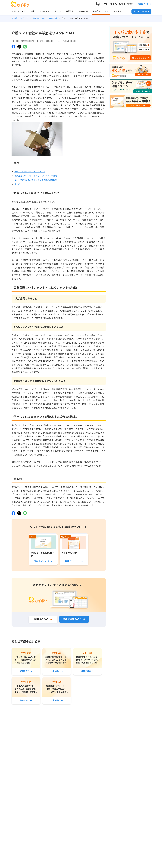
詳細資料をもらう (72, 619)
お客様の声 (83, 11)
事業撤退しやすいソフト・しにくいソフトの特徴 (36, 176)
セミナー (118, 11)
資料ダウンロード (141, 11)
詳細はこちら (41, 619)
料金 (33, 11)
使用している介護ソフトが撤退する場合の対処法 (36, 180)
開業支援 (70, 11)
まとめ (17, 184)
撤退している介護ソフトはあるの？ (30, 172)
